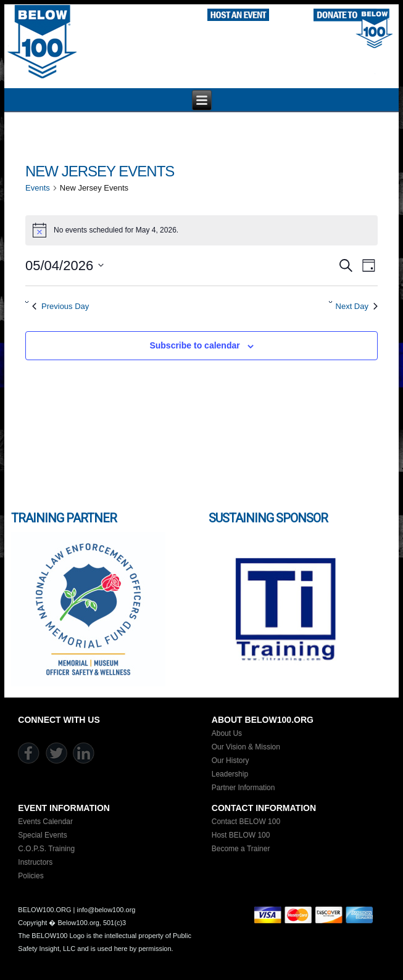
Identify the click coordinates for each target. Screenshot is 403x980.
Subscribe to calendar (194, 345)
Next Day (357, 306)
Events (38, 188)
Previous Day (60, 306)
